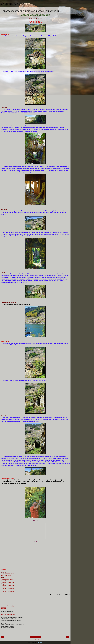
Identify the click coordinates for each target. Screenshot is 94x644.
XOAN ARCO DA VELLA (15, 4)
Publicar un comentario (8, 615)
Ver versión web (35, 640)
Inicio (35, 637)
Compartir (3, 608)
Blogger (40, 643)
